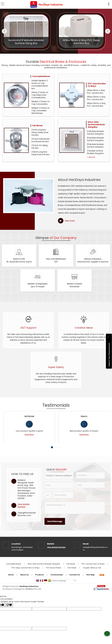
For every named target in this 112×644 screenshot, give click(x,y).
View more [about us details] (70, 221)
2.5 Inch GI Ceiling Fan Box (40, 147)
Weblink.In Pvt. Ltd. (33, 592)
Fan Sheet (72, 571)
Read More (28, 435)
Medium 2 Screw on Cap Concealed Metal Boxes (41, 111)
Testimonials (57, 578)
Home (11, 578)
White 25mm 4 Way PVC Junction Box (96, 105)
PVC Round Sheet (54, 571)
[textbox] (59, 479)
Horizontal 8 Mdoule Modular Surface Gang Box (73, 42)
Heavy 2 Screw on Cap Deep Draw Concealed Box (40, 95)
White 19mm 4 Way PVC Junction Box (96, 92)
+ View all (91, 157)
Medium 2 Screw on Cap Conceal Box (41, 103)
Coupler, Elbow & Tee (92, 571)
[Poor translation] (9, 608)
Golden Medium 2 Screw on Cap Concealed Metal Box (40, 85)
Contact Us (75, 578)
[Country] (91, 488)
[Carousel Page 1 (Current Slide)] (52, 450)
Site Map (90, 578)
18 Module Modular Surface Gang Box (95, 146)
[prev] (4, 31)
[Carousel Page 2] (55, 450)
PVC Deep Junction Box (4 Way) (26, 571)
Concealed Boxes (41, 76)
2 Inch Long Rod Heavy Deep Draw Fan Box (40, 132)
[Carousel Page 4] (60, 450)
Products (39, 578)
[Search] (103, 4)
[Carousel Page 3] (57, 450)
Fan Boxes (37, 126)
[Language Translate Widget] (64, 584)
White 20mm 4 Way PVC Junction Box (96, 98)
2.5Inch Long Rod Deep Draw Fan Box (40, 153)
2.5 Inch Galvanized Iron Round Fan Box (40, 140)
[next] (108, 31)
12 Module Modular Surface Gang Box (95, 133)
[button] (24, 509)
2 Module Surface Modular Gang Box (95, 152)
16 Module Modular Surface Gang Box (95, 139)
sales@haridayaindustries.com (27, 517)
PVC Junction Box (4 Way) (97, 85)
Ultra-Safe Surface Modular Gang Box (96, 125)
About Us (24, 578)
